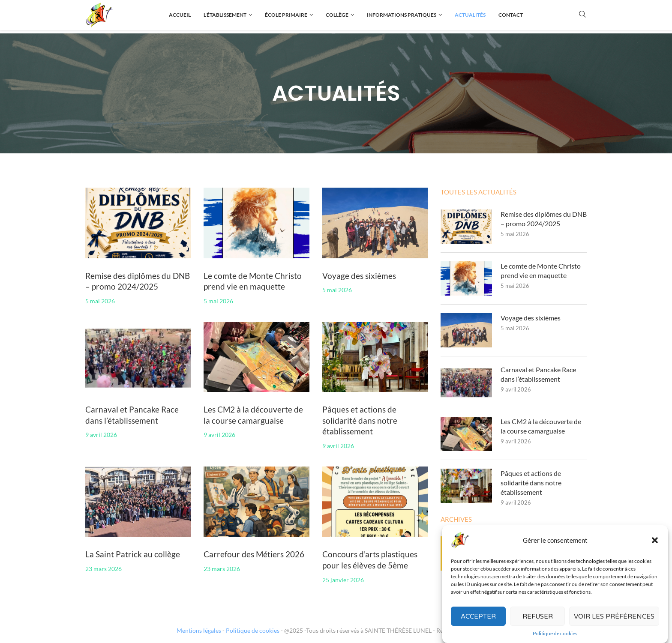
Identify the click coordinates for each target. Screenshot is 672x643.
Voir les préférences (614, 618)
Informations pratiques (402, 15)
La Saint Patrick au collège (133, 554)
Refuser (538, 618)
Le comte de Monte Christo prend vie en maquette (541, 271)
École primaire (286, 15)
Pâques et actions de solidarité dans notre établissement (360, 420)
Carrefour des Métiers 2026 (254, 554)
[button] (655, 542)
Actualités (470, 15)
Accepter (478, 618)
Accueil (180, 15)
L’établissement (225, 15)
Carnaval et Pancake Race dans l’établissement (538, 374)
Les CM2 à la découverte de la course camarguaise (541, 426)
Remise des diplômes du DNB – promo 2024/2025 (544, 219)
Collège (337, 15)
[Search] (582, 15)
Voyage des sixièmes (359, 276)
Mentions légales (199, 630)
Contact (511, 15)
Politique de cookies (555, 635)
